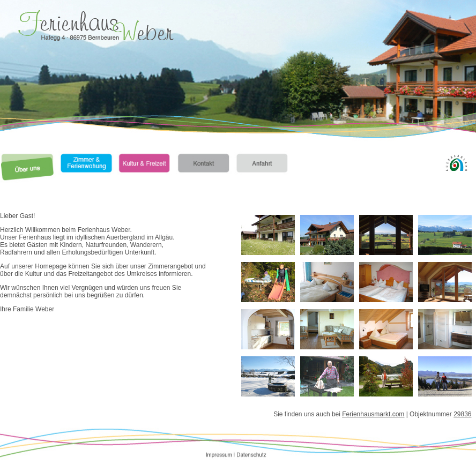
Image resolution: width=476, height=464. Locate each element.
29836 (462, 414)
